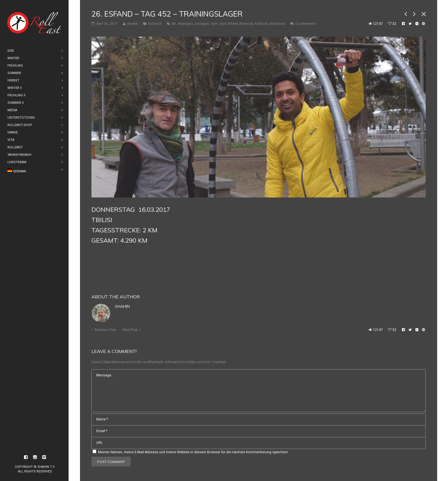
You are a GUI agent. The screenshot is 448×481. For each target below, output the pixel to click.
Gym (214, 24)
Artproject (185, 24)
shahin (122, 306)
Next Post (130, 330)
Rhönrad (246, 24)
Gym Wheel (229, 24)
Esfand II (155, 24)
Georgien (202, 24)
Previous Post (105, 330)
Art (174, 24)
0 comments (306, 24)
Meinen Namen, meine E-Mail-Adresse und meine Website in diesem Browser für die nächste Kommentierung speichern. (193, 452)
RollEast (261, 24)
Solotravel (277, 24)
